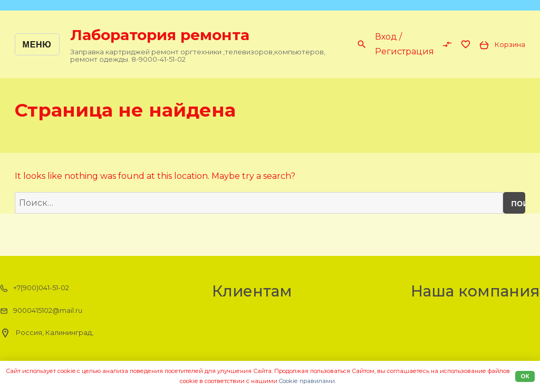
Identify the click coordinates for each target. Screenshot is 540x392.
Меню (37, 45)
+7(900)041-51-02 (35, 288)
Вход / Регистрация (404, 44)
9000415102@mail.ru (41, 311)
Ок (525, 376)
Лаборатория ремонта (160, 35)
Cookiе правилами (307, 381)
